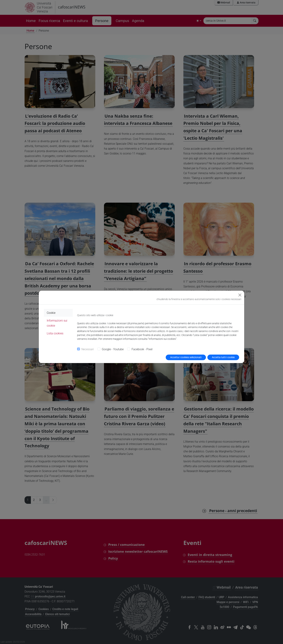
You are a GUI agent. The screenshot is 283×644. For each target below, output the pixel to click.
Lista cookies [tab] (55, 333)
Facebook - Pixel (142, 349)
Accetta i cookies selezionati (186, 357)
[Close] (240, 295)
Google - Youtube (113, 349)
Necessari (88, 349)
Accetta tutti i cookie (223, 357)
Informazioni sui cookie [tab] (57, 323)
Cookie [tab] (51, 313)
